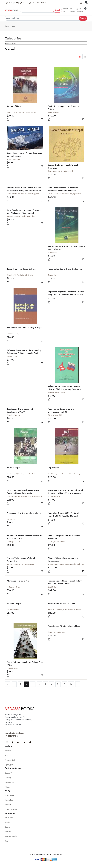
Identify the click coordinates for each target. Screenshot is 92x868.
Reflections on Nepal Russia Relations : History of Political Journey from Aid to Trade (65, 389)
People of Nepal (14, 603)
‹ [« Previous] (8, 684)
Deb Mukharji (53, 587)
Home (7, 26)
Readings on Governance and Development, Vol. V (20, 410)
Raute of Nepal (13, 468)
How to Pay (9, 800)
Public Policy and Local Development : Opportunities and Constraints (23, 492)
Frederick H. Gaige (13, 334)
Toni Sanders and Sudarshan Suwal (60, 171)
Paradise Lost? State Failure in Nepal (64, 626)
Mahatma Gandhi (11, 836)
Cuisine (7, 827)
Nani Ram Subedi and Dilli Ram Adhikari (21, 216)
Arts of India (9, 818)
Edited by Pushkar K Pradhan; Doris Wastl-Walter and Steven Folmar (30, 496)
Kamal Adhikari (53, 112)
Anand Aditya (53, 252)
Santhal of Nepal (14, 106)
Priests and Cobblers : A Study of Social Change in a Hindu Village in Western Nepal (65, 493)
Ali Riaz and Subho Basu (57, 632)
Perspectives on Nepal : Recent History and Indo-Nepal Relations (65, 582)
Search (57, 10)
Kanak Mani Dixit (12, 668)
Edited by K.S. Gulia (14, 542)
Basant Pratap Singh (14, 159)
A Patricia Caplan (54, 496)
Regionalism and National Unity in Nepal (24, 328)
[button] (80, 57)
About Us (65, 10)
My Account (80, 10)
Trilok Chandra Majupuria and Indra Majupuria (23, 194)
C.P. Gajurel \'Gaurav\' (56, 542)
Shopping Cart (10, 760)
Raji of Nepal (54, 468)
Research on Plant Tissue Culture (21, 269)
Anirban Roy (11, 519)
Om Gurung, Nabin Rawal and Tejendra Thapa (65, 474)
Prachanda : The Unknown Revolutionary (24, 513)
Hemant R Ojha (12, 356)
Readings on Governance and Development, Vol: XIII (61, 410)
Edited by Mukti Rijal (14, 415)
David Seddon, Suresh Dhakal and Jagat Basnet (64, 194)
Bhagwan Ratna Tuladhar (57, 392)
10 (71, 684)
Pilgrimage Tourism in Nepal (19, 581)
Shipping (8, 778)
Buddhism (8, 822)
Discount (8, 805)
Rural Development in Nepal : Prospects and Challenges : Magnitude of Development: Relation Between (24, 213)
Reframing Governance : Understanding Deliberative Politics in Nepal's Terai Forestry (24, 353)
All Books (72, 10)
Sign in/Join (9, 765)
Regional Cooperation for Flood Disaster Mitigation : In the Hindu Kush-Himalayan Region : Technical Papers (66, 294)
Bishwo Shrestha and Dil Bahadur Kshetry (21, 564)
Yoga (6, 841)
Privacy (7, 787)
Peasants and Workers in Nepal (62, 603)
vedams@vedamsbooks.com (14, 733)
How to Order (10, 795)
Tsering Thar (52, 275)
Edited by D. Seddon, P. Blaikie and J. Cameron (64, 610)
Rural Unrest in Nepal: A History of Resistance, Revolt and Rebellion (63, 189)
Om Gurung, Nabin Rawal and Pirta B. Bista (22, 474)
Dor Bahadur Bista (13, 610)
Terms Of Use (9, 782)
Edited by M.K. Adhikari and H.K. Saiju (20, 275)
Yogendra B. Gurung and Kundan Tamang (21, 112)
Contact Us (8, 773)
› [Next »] (78, 684)
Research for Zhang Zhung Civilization (65, 269)
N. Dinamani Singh (13, 587)
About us (8, 751)
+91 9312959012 (38, 3)
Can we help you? (15, 3)
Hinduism (8, 832)
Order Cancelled (11, 809)
